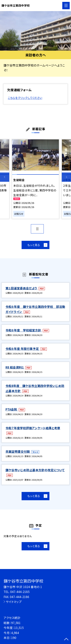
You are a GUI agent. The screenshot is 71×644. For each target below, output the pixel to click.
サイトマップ (14, 602)
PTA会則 (12, 409)
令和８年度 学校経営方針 (24, 330)
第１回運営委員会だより (22, 288)
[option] (35, 31)
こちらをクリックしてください (25, 98)
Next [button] (66, 177)
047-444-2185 (20, 592)
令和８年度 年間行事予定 (23, 349)
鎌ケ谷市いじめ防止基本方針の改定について (35, 470)
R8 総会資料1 (15, 367)
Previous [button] (5, 177)
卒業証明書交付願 (18, 451)
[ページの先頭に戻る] (66, 639)
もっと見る (34, 245)
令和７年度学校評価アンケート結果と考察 (33, 428)
